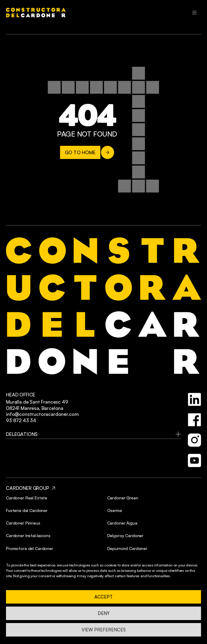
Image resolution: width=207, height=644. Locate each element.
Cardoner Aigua (122, 523)
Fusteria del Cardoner (27, 510)
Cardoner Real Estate (27, 498)
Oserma (115, 510)
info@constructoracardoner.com (42, 414)
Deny (104, 613)
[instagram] (194, 440)
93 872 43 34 (21, 420)
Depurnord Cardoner (127, 548)
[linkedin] (194, 399)
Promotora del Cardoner (30, 548)
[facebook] (194, 420)
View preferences (104, 630)
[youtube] (194, 460)
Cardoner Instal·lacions (28, 535)
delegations (22, 434)
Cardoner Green (123, 498)
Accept (103, 597)
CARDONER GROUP (28, 488)
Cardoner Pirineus (23, 523)
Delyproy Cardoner (125, 535)
